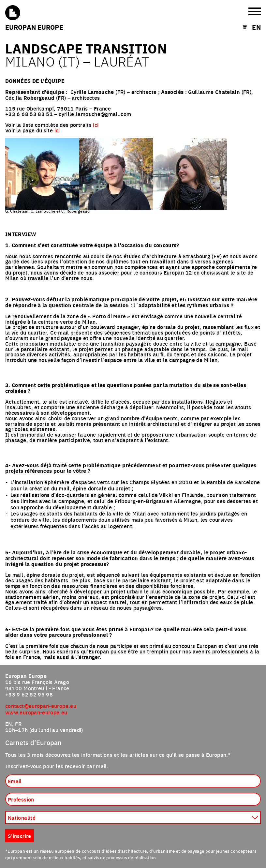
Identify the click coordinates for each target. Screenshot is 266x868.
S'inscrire (20, 836)
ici (96, 125)
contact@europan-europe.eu (41, 706)
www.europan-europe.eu (36, 712)
